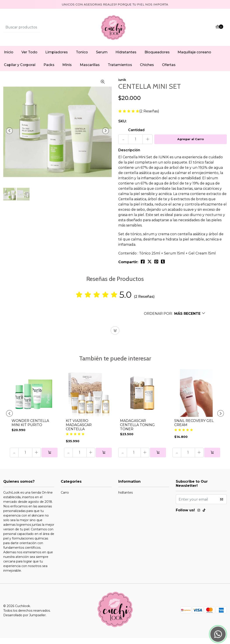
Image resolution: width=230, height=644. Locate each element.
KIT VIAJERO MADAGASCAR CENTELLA (79, 431)
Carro (65, 499)
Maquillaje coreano (194, 58)
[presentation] (11, 137)
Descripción (129, 156)
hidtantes (125, 499)
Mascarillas (90, 71)
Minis (67, 71)
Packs (49, 71)
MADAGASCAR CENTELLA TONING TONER (137, 431)
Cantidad (136, 136)
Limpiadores (57, 58)
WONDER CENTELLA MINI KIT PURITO (30, 429)
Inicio (9, 58)
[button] (175, 320)
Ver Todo (29, 58)
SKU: (122, 127)
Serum (102, 58)
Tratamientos (120, 71)
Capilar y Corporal (20, 71)
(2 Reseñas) (149, 117)
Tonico (82, 58)
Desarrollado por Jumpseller (24, 621)
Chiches (147, 71)
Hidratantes (126, 58)
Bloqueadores (157, 58)
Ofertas (169, 71)
